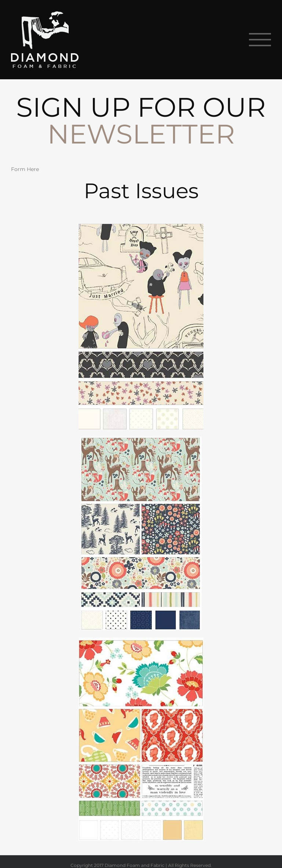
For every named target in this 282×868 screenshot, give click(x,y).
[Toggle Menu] (260, 40)
